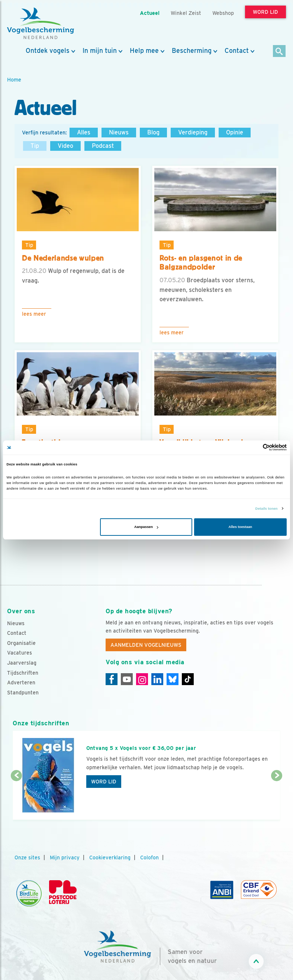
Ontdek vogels (48, 51)
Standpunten (23, 693)
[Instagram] (142, 679)
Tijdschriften (23, 673)
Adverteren (21, 682)
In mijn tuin (100, 51)
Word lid (104, 782)
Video (65, 146)
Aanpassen (146, 527)
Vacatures (20, 653)
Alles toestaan (240, 527)
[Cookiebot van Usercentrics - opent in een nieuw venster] (254, 447)
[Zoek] (279, 52)
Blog (153, 132)
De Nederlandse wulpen (63, 258)
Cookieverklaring (110, 857)
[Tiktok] (188, 679)
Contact (237, 51)
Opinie (235, 132)
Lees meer (34, 314)
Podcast (103, 146)
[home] (41, 23)
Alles (84, 132)
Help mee (144, 51)
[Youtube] (127, 679)
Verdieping (193, 132)
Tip (35, 146)
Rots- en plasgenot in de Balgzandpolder (201, 263)
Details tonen (267, 509)
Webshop (223, 13)
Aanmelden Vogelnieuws (146, 645)
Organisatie (21, 643)
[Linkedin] (157, 679)
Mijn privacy (65, 857)
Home (14, 79)
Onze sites (27, 857)
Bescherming (192, 51)
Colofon (149, 857)
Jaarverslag (22, 663)
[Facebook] (112, 679)
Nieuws (119, 132)
